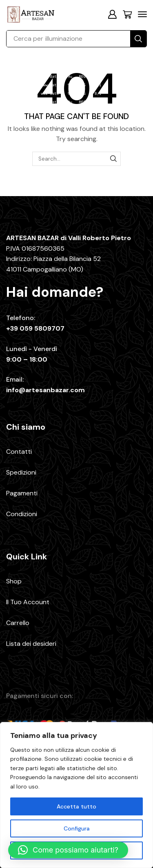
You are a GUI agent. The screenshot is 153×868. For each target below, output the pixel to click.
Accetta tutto (76, 806)
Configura (77, 828)
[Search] (138, 39)
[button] (112, 14)
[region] (76, 795)
